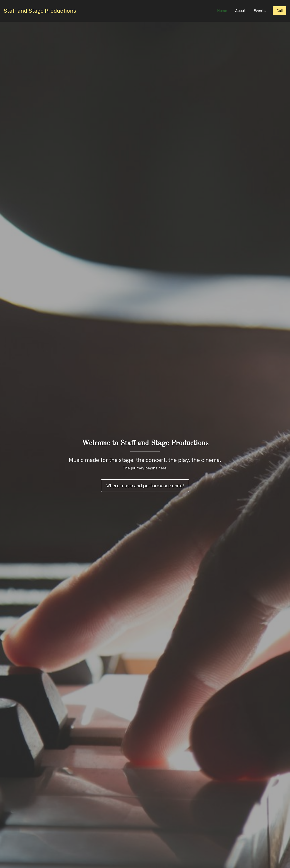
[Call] (280, 11)
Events (260, 11)
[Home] (40, 11)
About (240, 11)
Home (222, 11)
